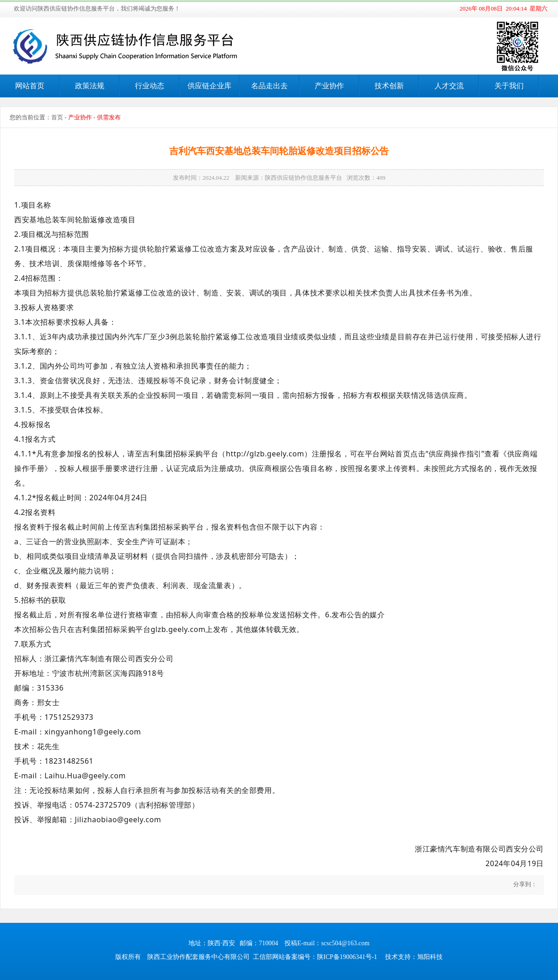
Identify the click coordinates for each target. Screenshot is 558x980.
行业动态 (150, 86)
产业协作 (329, 86)
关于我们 (509, 86)
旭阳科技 (430, 957)
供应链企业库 (209, 86)
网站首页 (30, 86)
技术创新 (389, 86)
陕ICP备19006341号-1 (347, 957)
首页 (57, 117)
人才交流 (449, 86)
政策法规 (90, 86)
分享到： (524, 884)
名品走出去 (269, 86)
